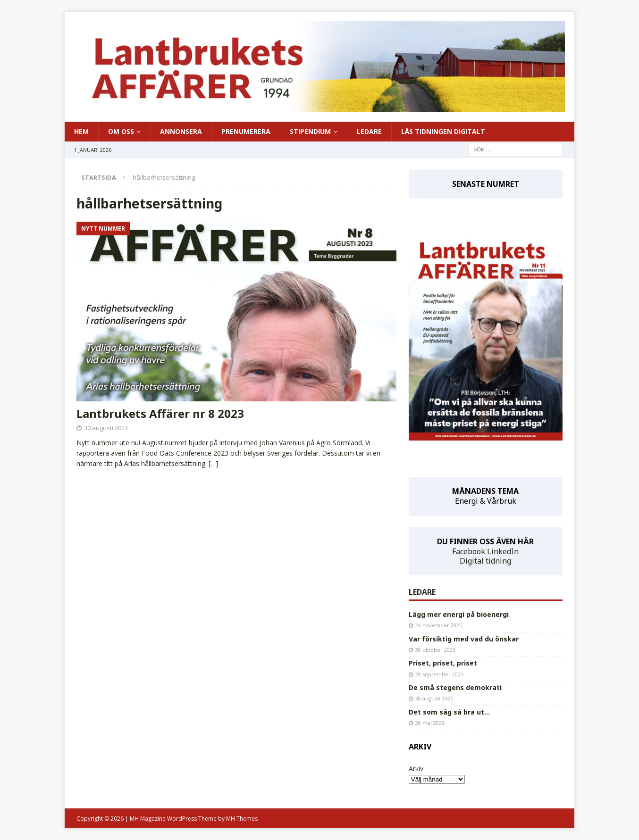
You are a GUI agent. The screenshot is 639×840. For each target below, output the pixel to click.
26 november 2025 (439, 625)
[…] (213, 463)
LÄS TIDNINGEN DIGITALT (443, 131)
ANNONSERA (181, 131)
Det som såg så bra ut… (449, 712)
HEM (81, 131)
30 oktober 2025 (435, 650)
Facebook (469, 551)
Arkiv (416, 769)
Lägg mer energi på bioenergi (459, 614)
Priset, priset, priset (443, 663)
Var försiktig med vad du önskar (464, 639)
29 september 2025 (439, 674)
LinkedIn (503, 551)
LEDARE (369, 131)
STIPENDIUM (310, 131)
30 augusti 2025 (434, 698)
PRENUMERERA (246, 131)
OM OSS (121, 131)
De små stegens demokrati (455, 687)
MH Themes (242, 819)
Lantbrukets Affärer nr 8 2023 (160, 413)
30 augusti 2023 (106, 428)
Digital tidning (485, 561)
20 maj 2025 (430, 723)
